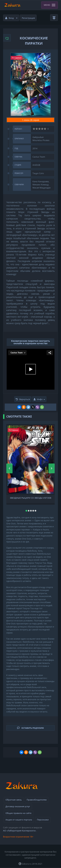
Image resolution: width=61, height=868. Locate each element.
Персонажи (43, 820)
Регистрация (28, 18)
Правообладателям (37, 800)
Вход (11, 18)
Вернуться (23, 399)
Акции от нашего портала (19, 820)
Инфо (39, 399)
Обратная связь (14, 800)
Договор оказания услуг (18, 806)
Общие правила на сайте (18, 813)
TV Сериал (17, 58)
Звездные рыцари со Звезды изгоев (31, 498)
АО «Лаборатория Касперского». (20, 831)
